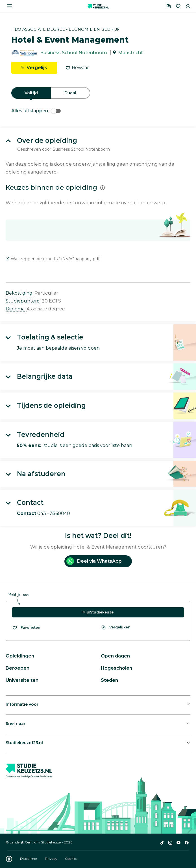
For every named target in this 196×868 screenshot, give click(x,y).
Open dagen (115, 656)
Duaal (70, 93)
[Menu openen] (9, 6)
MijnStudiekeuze (98, 612)
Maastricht (130, 53)
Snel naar (16, 724)
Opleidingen (20, 656)
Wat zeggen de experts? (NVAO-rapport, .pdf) (53, 259)
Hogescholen (116, 668)
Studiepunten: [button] (23, 301)
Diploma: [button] (16, 309)
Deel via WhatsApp (94, 561)
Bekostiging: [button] (20, 293)
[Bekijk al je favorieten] (26, 628)
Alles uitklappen (36, 111)
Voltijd (31, 93)
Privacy (52, 859)
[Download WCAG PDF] (9, 859)
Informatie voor (22, 704)
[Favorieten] (178, 6)
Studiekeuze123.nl (24, 743)
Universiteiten (22, 680)
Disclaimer (29, 859)
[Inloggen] (188, 6)
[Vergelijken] (169, 6)
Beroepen (18, 668)
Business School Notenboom (74, 53)
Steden (109, 680)
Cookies (71, 859)
